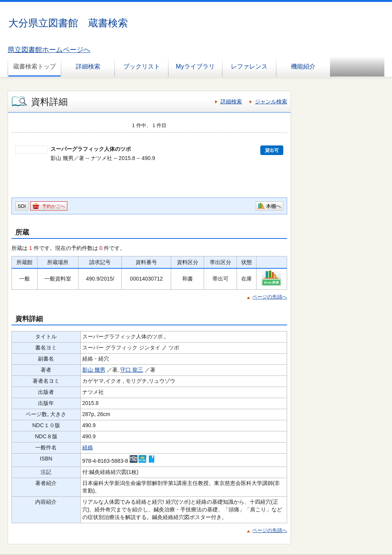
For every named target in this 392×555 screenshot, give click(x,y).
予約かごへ (54, 206)
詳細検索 (88, 66)
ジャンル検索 (271, 101)
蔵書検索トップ (34, 66)
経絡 (88, 447)
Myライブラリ (195, 66)
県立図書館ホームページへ (49, 50)
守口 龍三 (132, 370)
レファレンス (249, 66)
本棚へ (274, 206)
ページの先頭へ (270, 297)
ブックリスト (142, 66)
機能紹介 (303, 66)
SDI (22, 206)
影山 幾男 (94, 370)
